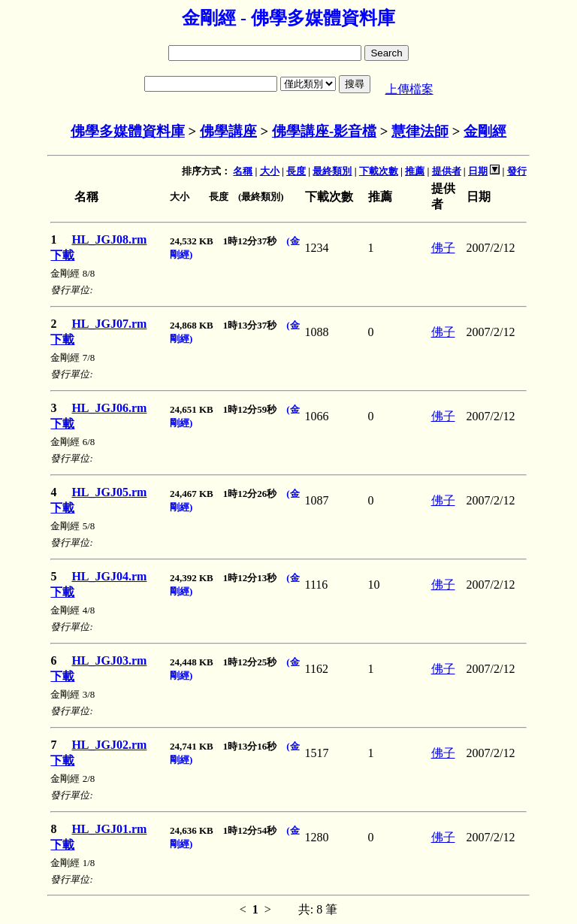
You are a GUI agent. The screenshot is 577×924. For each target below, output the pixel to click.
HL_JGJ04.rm (109, 576)
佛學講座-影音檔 (324, 131)
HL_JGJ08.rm (109, 239)
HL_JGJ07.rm (109, 324)
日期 (478, 171)
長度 (296, 171)
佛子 (443, 248)
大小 (270, 171)
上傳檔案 (409, 89)
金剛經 (485, 131)
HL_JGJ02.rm (109, 745)
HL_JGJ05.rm (109, 492)
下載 (62, 255)
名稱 (243, 171)
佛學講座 (228, 131)
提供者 (447, 171)
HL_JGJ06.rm (109, 408)
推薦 (415, 171)
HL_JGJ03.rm (109, 660)
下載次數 (379, 171)
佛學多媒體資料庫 (128, 131)
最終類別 (332, 171)
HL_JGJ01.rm (109, 829)
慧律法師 (420, 131)
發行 (517, 171)
